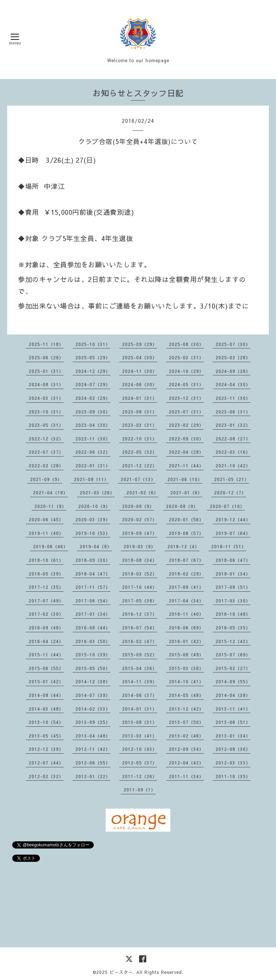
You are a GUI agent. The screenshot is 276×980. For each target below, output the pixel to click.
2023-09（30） (93, 412)
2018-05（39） (46, 574)
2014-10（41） (186, 681)
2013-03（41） (140, 736)
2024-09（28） (233, 371)
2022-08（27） (233, 439)
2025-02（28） (233, 357)
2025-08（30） (186, 344)
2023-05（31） (46, 425)
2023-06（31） (233, 412)
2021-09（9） (46, 479)
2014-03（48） (46, 709)
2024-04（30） (233, 384)
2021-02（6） (142, 493)
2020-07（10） (227, 506)
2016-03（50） (93, 641)
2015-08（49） (186, 655)
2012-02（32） (46, 776)
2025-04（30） (140, 357)
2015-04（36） (140, 668)
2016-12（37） (140, 614)
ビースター (121, 972)
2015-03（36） (186, 668)
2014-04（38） (233, 695)
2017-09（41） (186, 587)
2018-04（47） (93, 574)
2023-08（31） (140, 412)
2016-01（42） (186, 641)
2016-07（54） (140, 628)
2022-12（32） (46, 439)
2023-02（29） (186, 425)
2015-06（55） (46, 668)
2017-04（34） (186, 601)
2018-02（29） (186, 574)
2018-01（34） (233, 574)
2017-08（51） (233, 587)
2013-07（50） (186, 722)
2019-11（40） (46, 533)
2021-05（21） (232, 479)
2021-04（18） (50, 493)
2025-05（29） (93, 357)
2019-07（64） (233, 533)
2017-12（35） (46, 587)
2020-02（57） (140, 519)
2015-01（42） (46, 681)
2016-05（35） (233, 628)
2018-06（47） (233, 560)
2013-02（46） (186, 736)
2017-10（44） (140, 587)
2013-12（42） (186, 709)
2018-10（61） (46, 560)
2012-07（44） (46, 763)
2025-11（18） (46, 344)
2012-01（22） (93, 776)
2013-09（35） (93, 722)
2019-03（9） (140, 546)
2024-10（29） (186, 371)
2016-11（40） (186, 614)
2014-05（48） (186, 695)
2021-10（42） (233, 466)
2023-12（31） (186, 398)
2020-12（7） (230, 493)
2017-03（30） (233, 601)
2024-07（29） (93, 384)
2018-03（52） (140, 574)
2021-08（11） (91, 479)
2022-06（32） (93, 452)
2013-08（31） (140, 722)
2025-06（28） (46, 357)
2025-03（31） (186, 357)
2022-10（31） (140, 439)
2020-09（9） (138, 506)
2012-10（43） (140, 749)
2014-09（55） (233, 681)
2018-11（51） (229, 546)
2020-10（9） (94, 506)
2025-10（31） (93, 344)
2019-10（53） (93, 533)
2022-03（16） (233, 452)
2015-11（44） (46, 655)
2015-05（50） (93, 668)
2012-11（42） (93, 749)
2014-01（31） (140, 709)
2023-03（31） (140, 425)
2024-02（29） (93, 398)
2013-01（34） (233, 736)
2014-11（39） (140, 681)
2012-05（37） (140, 763)
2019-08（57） (186, 533)
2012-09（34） (186, 749)
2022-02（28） (46, 466)
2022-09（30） (186, 439)
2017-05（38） (140, 601)
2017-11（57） (93, 587)
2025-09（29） (140, 344)
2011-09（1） (140, 790)
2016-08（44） (93, 628)
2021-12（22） (140, 466)
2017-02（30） (46, 614)
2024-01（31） (140, 398)
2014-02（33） (93, 709)
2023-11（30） (233, 398)
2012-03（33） (233, 763)
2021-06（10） (185, 479)
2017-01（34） (93, 614)
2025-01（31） (46, 371)
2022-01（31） (93, 466)
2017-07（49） (46, 601)
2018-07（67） (186, 560)
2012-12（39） (46, 749)
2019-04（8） (96, 546)
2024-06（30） (140, 384)
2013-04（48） (93, 736)
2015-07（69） (233, 655)
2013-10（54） (46, 722)
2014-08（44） (46, 695)
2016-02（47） (140, 641)
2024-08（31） (46, 384)
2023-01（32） (233, 425)
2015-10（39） (93, 655)
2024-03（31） (46, 398)
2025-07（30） (233, 344)
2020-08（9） (182, 506)
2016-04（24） (46, 641)
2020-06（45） (46, 519)
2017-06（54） (93, 601)
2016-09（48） (46, 628)
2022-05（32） (140, 452)
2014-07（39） (93, 695)
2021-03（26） (97, 493)
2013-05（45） (46, 736)
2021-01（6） (186, 493)
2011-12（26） (140, 776)
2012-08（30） (233, 749)
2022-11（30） (93, 439)
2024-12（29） (93, 371)
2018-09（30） (93, 560)
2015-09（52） (140, 655)
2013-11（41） (233, 709)
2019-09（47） (140, 533)
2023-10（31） (46, 412)
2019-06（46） (50, 546)
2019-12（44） (233, 519)
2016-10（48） (233, 614)
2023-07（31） (186, 412)
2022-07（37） (46, 452)
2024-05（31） (186, 384)
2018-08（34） (140, 560)
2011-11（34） (186, 776)
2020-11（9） (50, 506)
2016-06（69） (186, 628)
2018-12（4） (183, 546)
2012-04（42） (186, 763)
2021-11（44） (186, 466)
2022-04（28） (186, 452)
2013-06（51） (233, 722)
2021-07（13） (138, 479)
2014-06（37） (140, 695)
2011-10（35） (233, 776)
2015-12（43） (233, 641)
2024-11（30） (140, 371)
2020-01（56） (186, 519)
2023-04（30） (93, 425)
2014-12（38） (93, 681)
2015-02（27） (233, 668)
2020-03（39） (93, 519)
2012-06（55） (93, 763)
